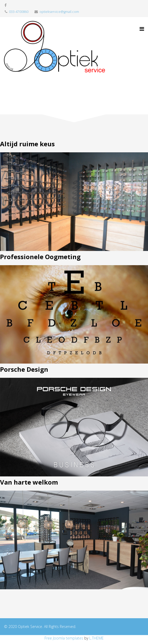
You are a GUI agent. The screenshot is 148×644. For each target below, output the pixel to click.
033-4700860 (19, 12)
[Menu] (142, 29)
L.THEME (97, 638)
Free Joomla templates (64, 638)
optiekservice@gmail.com (59, 12)
